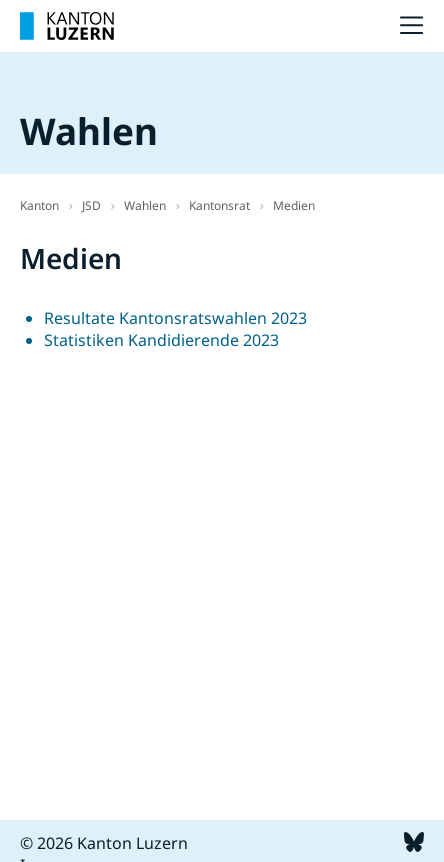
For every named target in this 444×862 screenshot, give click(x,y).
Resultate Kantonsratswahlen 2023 (175, 318)
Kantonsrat (219, 205)
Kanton (39, 205)
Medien (294, 205)
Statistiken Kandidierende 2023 (161, 340)
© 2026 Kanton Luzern (104, 843)
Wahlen (145, 205)
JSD (91, 205)
